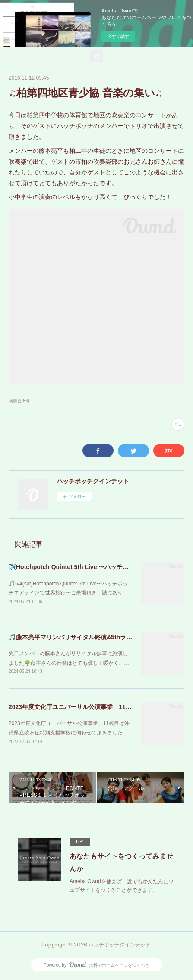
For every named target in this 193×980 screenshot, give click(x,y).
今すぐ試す (118, 36)
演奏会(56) (19, 401)
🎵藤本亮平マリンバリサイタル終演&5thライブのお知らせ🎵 (92, 637)
